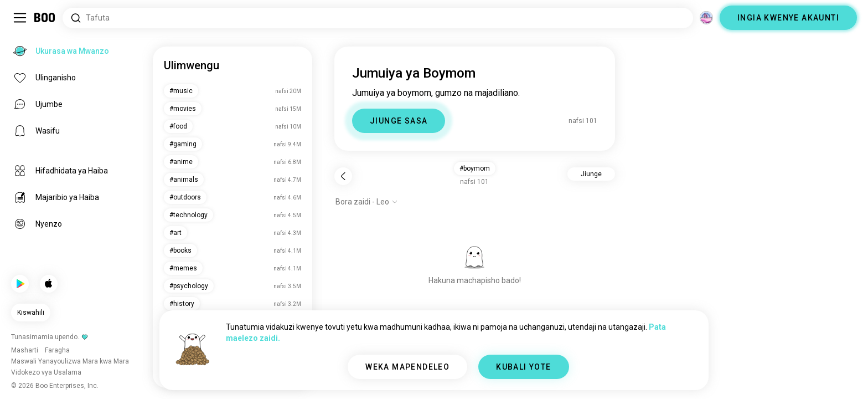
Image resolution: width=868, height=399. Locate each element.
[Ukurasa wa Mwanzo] (45, 18)
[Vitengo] (706, 18)
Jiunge (591, 174)
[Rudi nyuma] (343, 176)
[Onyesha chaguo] (367, 202)
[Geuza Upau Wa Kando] (20, 18)
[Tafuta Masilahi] (378, 18)
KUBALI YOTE (523, 367)
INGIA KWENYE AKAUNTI (788, 18)
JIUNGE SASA (399, 121)
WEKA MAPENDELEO (407, 367)
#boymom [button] (475, 168)
